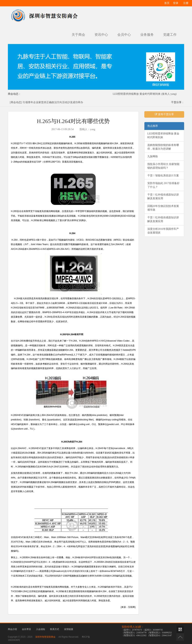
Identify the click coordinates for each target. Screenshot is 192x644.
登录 (176, 3)
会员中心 (124, 35)
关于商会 (78, 35)
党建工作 (170, 35)
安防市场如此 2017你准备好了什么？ (163, 185)
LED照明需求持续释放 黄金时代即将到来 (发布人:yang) (145, 94)
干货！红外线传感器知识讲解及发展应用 (163, 197)
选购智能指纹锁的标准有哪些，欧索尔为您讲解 (163, 147)
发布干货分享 (164, 114)
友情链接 (69, 629)
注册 (186, 3)
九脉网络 (153, 156)
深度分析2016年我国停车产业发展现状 (163, 231)
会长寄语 (26, 629)
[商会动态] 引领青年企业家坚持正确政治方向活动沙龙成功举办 (46, 102)
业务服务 (147, 35)
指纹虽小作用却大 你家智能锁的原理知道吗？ (163, 166)
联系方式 (55, 629)
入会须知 (40, 629)
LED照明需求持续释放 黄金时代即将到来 (163, 135)
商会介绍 (12, 629)
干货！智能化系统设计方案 (163, 176)
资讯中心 (101, 35)
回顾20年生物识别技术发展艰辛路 (163, 208)
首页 (167, 3)
